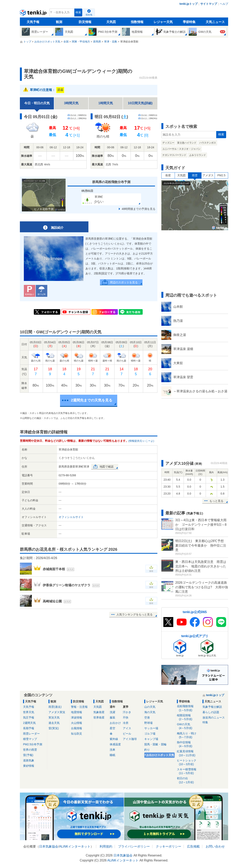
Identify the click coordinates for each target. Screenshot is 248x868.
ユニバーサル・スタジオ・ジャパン (181, 149)
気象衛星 (99, 712)
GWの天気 (188, 726)
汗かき (127, 712)
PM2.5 (221, 175)
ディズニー (168, 143)
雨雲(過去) (55, 707)
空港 (147, 718)
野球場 (148, 723)
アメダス (208, 175)
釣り (147, 750)
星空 (112, 728)
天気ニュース (215, 22)
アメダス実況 (57, 712)
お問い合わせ (215, 846)
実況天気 (54, 718)
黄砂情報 (29, 766)
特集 (205, 722)
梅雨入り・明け (188, 735)
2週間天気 (29, 723)
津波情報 (77, 718)
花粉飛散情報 (188, 708)
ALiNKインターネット (75, 846)
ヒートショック (188, 762)
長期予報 (29, 728)
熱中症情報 (188, 744)
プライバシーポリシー (134, 846)
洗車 (112, 750)
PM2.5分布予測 (33, 744)
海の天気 (150, 712)
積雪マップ (30, 739)
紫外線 (114, 739)
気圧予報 (29, 718)
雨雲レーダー (31, 734)
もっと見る (216, 501)
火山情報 (77, 723)
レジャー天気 (163, 22)
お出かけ (115, 723)
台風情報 (77, 728)
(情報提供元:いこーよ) (141, 441)
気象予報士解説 (212, 707)
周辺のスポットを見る (124, 282)
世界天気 (29, 712)
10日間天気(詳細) (140, 103)
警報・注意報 (79, 707)
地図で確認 (107, 467)
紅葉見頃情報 (188, 753)
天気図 (111, 22)
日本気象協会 (49, 846)
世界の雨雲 (30, 750)
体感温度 (115, 744)
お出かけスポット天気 (160, 755)
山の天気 (150, 707)
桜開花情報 (188, 717)
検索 (78, 12)
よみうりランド (198, 155)
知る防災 (77, 734)
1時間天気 (106, 103)
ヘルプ (224, 4)
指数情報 (137, 22)
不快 (126, 718)
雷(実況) (54, 728)
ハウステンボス (208, 143)
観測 (59, 22)
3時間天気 (71, 103)
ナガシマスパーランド (174, 155)
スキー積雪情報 (188, 771)
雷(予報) (28, 755)
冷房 (126, 723)
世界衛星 (99, 718)
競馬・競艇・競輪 (155, 744)
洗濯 (112, 712)
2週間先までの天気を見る (92, 400)
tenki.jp (34, 14)
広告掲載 (193, 846)
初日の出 (188, 780)
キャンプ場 (151, 739)
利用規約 (106, 846)
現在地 (89, 15)
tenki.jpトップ (188, 4)
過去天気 (54, 723)
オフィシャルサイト (71, 517)
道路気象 (29, 760)
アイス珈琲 (130, 739)
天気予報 (33, 22)
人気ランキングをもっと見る (135, 614)
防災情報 (85, 22)
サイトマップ (209, 4)
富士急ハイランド (187, 143)
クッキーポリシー (169, 846)
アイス (127, 728)
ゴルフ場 (150, 734)
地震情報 (77, 712)
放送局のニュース (214, 718)
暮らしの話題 (211, 712)
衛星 (168, 175)
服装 (112, 718)
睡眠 (112, 755)
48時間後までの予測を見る (139, 209)
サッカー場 (151, 728)
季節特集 (189, 22)
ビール (127, 734)
